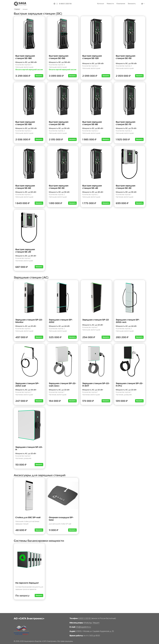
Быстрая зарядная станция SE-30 (126, 187)
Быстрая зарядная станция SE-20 (25, 251)
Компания (121, 4)
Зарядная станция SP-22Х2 (61, 321)
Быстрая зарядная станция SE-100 (25, 123)
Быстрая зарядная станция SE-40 (92, 187)
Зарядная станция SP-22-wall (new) (63, 385)
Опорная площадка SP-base (61, 519)
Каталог (101, 4)
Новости (110, 4)
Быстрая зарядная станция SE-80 (92, 123)
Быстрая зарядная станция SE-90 (59, 123)
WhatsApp (88, 623)
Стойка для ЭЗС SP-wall (28, 517)
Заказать (132, 4)
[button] (143, 4)
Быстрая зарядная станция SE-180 (25, 57)
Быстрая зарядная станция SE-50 (59, 187)
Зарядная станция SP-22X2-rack (128, 321)
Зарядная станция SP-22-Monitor (29, 321)
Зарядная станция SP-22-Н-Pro (129, 385)
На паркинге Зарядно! (27, 583)
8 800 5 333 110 (65, 4)
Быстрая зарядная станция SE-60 (25, 187)
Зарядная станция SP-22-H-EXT (96, 385)
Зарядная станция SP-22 (96, 320)
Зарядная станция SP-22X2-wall (27, 385)
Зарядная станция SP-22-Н (29, 448)
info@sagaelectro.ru (83, 627)
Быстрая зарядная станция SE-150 (59, 57)
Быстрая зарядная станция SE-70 (126, 123)
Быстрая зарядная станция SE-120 (92, 57)
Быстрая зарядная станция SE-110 (126, 57)
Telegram (96, 623)
